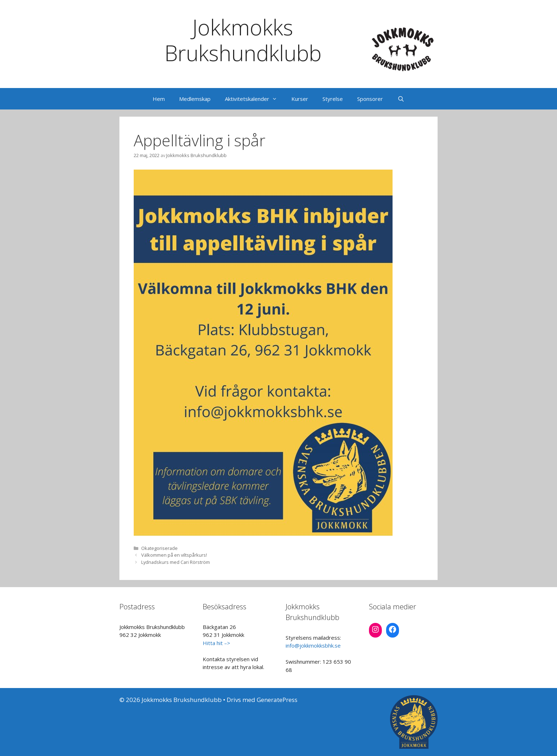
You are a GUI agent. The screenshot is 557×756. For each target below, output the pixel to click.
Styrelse (333, 99)
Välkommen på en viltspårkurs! (174, 555)
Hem (159, 99)
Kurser (300, 99)
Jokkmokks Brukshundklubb (243, 40)
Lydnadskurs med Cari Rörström (176, 562)
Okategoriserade (159, 548)
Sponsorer (370, 99)
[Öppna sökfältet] (401, 99)
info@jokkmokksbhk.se (313, 645)
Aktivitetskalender (255, 99)
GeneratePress (277, 700)
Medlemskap (195, 99)
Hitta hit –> (216, 643)
